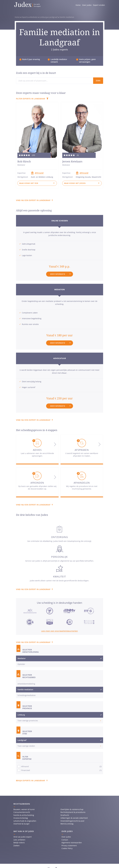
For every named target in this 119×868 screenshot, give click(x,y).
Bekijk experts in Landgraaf (31, 781)
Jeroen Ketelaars (72, 162)
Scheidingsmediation (27, 695)
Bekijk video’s (19, 843)
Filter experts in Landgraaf (31, 99)
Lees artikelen (19, 840)
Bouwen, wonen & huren (24, 809)
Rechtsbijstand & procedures (73, 812)
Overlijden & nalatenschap (72, 809)
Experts (25, 17)
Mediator (34, 17)
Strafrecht (65, 815)
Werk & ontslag (67, 824)
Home (78, 5)
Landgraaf (53, 17)
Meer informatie (58, 274)
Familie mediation (25, 690)
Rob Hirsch (24, 162)
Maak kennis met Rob (29, 183)
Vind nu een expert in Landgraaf (33, 200)
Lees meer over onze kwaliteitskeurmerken (60, 631)
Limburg (43, 17)
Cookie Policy (67, 848)
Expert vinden (99, 5)
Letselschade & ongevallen (25, 821)
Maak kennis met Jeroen (75, 183)
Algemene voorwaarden (72, 843)
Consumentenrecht (22, 812)
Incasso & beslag (21, 818)
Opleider (21, 664)
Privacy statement (69, 846)
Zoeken (17, 846)
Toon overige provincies (28, 721)
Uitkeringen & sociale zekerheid (74, 818)
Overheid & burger (22, 824)
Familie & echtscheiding (24, 815)
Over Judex (87, 5)
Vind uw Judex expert (23, 837)
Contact (65, 840)
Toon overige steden (26, 746)
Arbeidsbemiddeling (26, 684)
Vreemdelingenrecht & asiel (72, 821)
